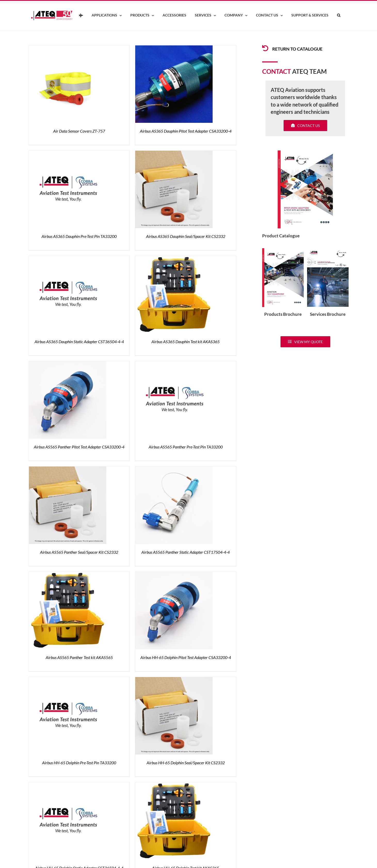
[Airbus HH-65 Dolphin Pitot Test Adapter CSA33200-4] (174, 575)
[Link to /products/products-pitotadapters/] (265, 48)
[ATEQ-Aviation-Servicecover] (328, 250)
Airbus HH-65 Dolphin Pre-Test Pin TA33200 (79, 763)
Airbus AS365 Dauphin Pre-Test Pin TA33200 (79, 236)
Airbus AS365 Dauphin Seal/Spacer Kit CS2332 (186, 236)
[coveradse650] (305, 153)
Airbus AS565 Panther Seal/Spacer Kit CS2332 (79, 552)
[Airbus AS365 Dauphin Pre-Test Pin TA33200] (68, 154)
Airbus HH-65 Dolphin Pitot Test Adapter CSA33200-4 (186, 657)
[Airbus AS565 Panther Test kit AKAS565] (68, 575)
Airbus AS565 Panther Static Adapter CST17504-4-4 (186, 552)
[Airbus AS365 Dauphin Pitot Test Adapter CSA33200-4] (174, 48)
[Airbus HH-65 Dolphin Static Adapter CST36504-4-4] (68, 785)
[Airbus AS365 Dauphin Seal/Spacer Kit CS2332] (174, 154)
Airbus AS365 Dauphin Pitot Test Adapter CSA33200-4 (186, 131)
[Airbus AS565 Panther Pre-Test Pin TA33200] (174, 364)
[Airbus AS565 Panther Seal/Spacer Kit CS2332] (68, 469)
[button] (339, 15)
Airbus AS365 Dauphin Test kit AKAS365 (186, 341)
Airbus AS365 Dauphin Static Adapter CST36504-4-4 (79, 341)
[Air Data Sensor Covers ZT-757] (68, 48)
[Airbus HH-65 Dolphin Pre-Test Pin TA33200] (68, 680)
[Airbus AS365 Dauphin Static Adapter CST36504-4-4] (68, 259)
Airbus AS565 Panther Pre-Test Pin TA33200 (186, 447)
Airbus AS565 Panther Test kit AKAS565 (79, 657)
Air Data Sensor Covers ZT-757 (79, 131)
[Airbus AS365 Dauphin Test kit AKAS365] (174, 259)
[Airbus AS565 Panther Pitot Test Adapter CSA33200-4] (68, 364)
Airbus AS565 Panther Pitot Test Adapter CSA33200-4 (79, 447)
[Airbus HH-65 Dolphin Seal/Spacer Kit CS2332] (174, 680)
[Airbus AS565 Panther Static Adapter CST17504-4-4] (174, 469)
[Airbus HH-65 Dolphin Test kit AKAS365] (174, 785)
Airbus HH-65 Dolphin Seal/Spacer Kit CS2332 (186, 763)
